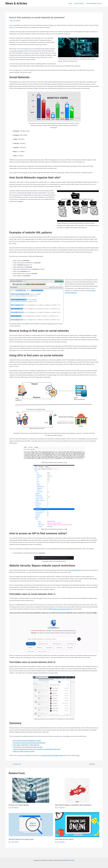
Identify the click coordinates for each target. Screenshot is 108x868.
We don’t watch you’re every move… (22, 839)
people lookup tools (76, 570)
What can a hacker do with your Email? (24, 751)
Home (70, 3)
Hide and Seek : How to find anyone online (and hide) (28, 747)
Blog (11, 21)
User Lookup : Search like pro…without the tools (27, 745)
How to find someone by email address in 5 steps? (28, 741)
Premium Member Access (94, 3)
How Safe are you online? (65, 839)
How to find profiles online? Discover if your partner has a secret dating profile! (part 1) (38, 749)
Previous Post (17, 764)
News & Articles (16, 3)
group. (79, 755)
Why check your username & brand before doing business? (30, 743)
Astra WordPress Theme (68, 860)
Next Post (92, 764)
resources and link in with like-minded (52, 755)
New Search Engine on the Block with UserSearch (74, 805)
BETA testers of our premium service (60, 609)
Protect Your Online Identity (19, 805)
